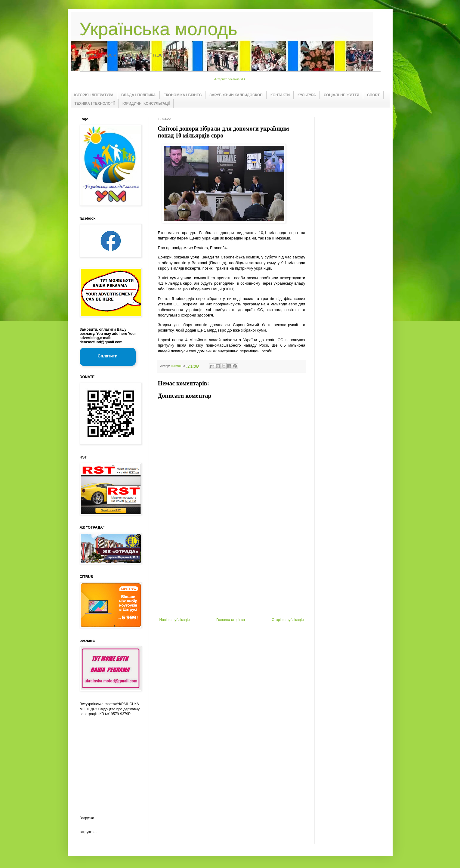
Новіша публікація (175, 620)
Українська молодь (159, 29)
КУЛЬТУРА (307, 95)
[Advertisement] (232, 573)
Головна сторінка (231, 620)
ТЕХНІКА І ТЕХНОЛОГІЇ (95, 103)
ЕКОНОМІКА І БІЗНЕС (183, 95)
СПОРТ (373, 95)
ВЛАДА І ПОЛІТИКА (138, 95)
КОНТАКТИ (280, 95)
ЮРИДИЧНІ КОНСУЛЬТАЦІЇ (146, 103)
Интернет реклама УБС (230, 79)
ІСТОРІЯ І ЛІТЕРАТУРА (94, 95)
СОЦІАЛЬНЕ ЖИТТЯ (341, 95)
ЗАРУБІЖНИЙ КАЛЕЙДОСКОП (236, 95)
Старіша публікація (288, 620)
